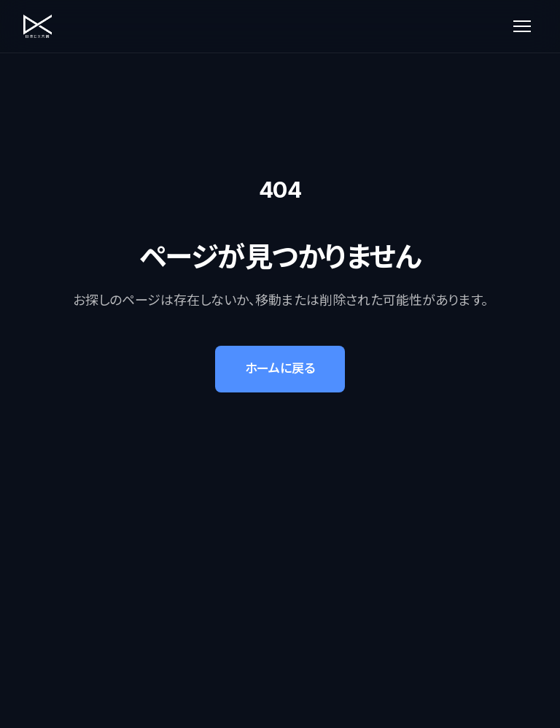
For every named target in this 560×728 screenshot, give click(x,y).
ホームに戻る (280, 369)
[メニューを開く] (522, 26)
